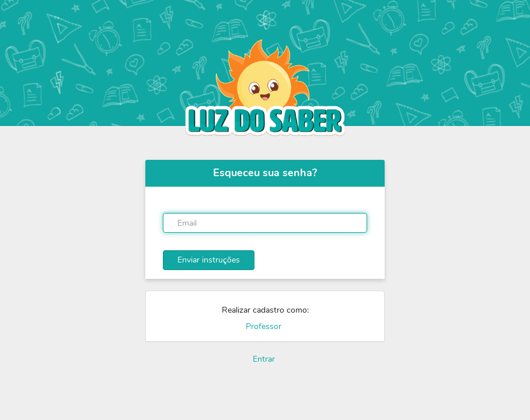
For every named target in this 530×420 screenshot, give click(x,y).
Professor (264, 326)
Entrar (264, 359)
